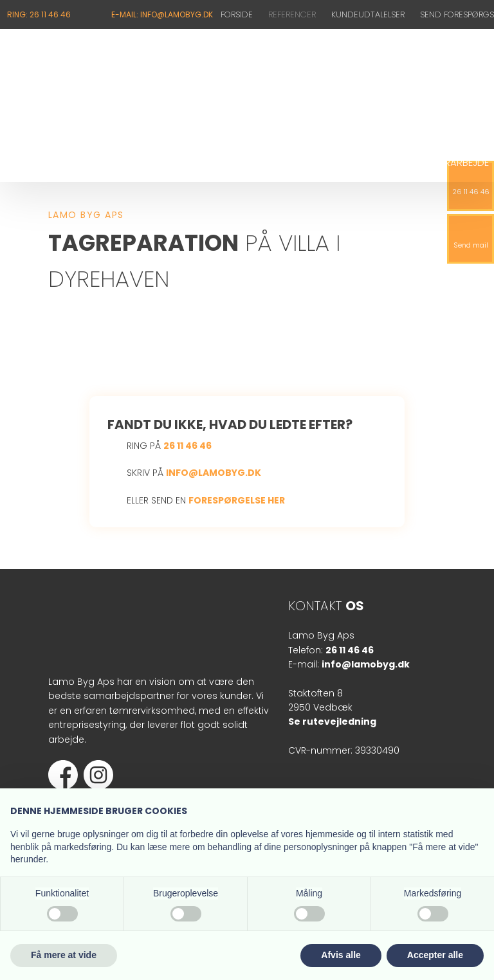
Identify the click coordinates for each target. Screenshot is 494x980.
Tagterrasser (248, 162)
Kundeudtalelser (368, 14)
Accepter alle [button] (435, 955)
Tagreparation (158, 162)
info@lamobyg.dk (214, 473)
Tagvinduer (330, 162)
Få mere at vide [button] (64, 955)
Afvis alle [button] (341, 955)
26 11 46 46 (188, 446)
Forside (237, 14)
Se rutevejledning (332, 721)
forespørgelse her (237, 500)
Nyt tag (36, 162)
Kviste (88, 162)
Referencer (292, 14)
